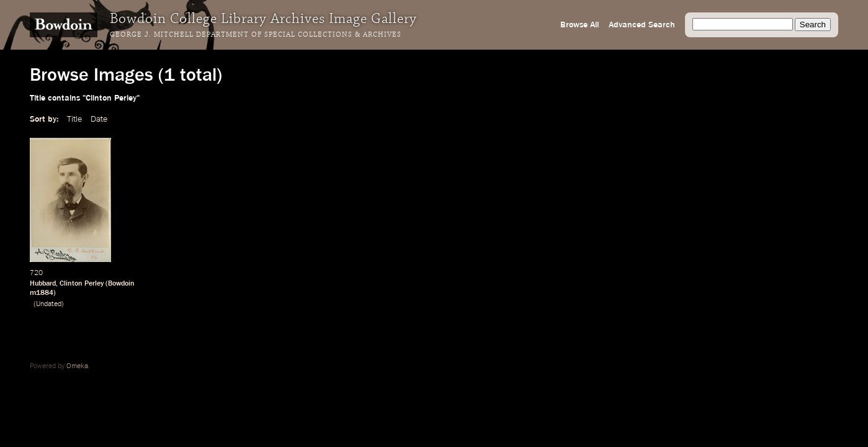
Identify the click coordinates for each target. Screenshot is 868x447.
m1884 (42, 293)
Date (99, 119)
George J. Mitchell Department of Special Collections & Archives (256, 35)
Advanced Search (642, 25)
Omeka (77, 366)
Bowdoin (121, 284)
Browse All (579, 25)
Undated (49, 304)
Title (74, 119)
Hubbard (43, 284)
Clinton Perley (82, 284)
